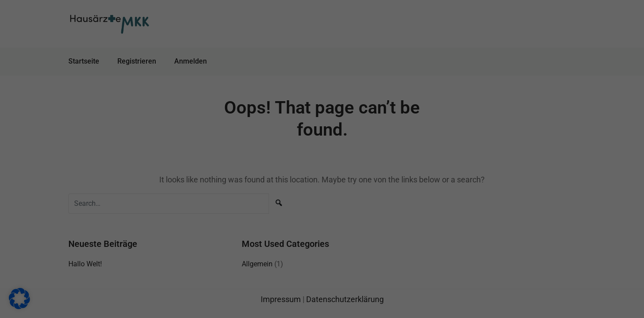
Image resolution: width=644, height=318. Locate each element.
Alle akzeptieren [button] (237, 200)
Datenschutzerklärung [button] (325, 273)
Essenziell (352, 56)
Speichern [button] (407, 200)
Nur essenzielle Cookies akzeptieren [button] (322, 227)
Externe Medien (360, 101)
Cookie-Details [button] (282, 273)
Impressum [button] (365, 273)
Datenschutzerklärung (190, 171)
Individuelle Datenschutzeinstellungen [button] (322, 253)
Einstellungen (193, 180)
